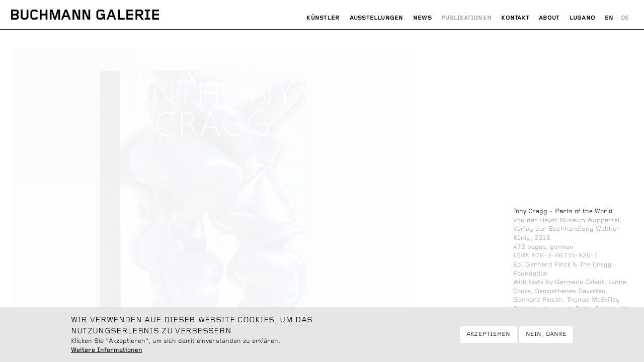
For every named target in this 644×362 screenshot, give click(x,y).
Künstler (323, 18)
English (610, 18)
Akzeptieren (489, 339)
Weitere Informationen (107, 355)
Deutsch (625, 18)
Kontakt (515, 18)
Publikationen (466, 18)
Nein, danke (546, 339)
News (422, 18)
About (549, 18)
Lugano (582, 18)
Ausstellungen (377, 18)
